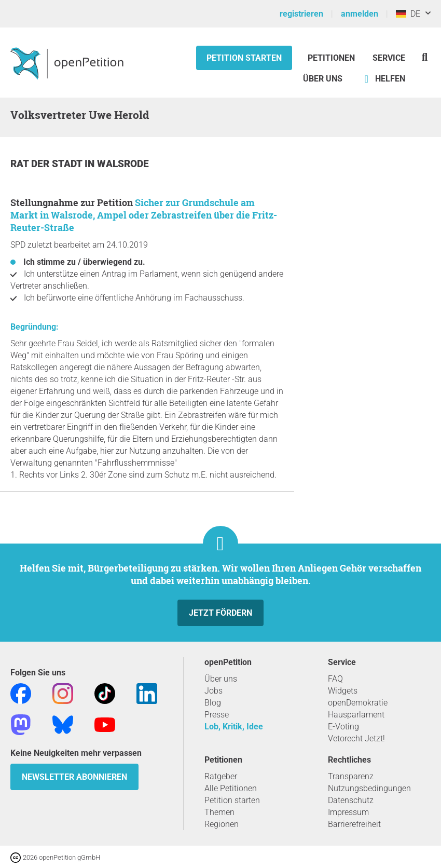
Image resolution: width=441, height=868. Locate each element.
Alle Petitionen (231, 788)
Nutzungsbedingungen (369, 788)
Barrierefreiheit (354, 824)
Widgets (343, 691)
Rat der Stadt (47, 164)
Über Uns (323, 79)
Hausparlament (356, 715)
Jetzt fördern (220, 613)
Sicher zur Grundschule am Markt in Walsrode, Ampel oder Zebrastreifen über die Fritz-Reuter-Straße (144, 215)
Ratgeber (221, 776)
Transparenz (351, 776)
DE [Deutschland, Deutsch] (408, 14)
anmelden (360, 14)
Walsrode (123, 164)
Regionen (222, 824)
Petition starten (244, 58)
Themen (219, 812)
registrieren (301, 14)
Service (389, 58)
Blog (213, 703)
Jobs (213, 691)
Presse (217, 715)
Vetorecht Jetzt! (356, 738)
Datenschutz (351, 800)
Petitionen (332, 58)
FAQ (335, 679)
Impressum (348, 812)
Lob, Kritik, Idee (234, 727)
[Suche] (425, 57)
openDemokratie (358, 703)
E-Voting (343, 727)
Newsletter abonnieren (74, 777)
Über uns (221, 679)
